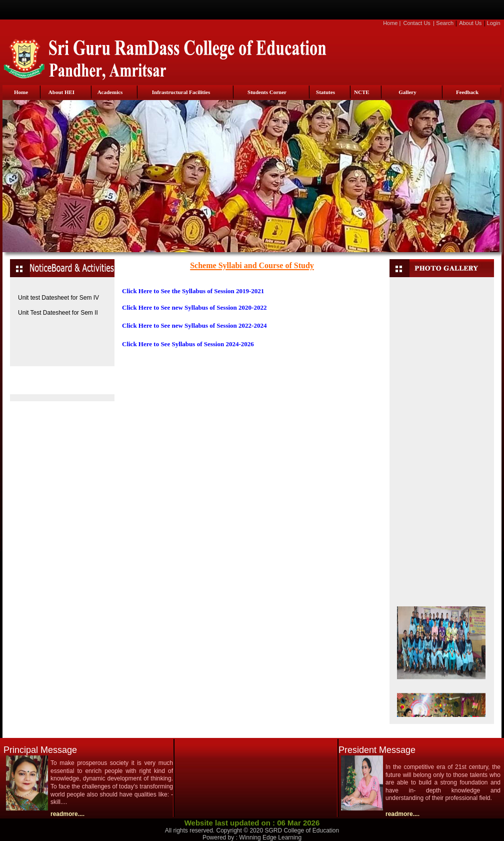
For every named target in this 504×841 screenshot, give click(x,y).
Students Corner (267, 92)
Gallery (407, 92)
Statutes (325, 92)
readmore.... (67, 814)
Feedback (467, 92)
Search (445, 23)
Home (390, 23)
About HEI (61, 92)
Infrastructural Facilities (181, 92)
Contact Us (416, 23)
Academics (110, 92)
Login (494, 23)
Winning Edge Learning (270, 837)
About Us (470, 23)
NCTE (362, 92)
